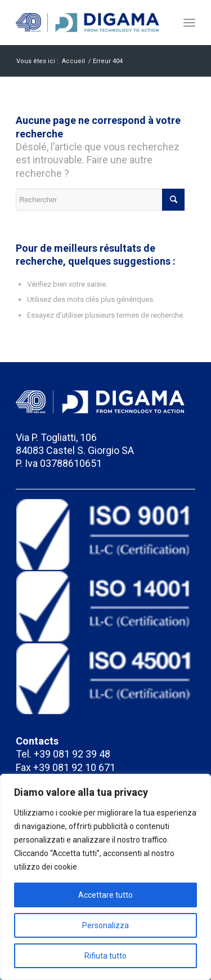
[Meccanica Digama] (87, 23)
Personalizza (105, 925)
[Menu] (189, 23)
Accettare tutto (105, 895)
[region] (105, 877)
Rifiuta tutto (105, 956)
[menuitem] (189, 23)
